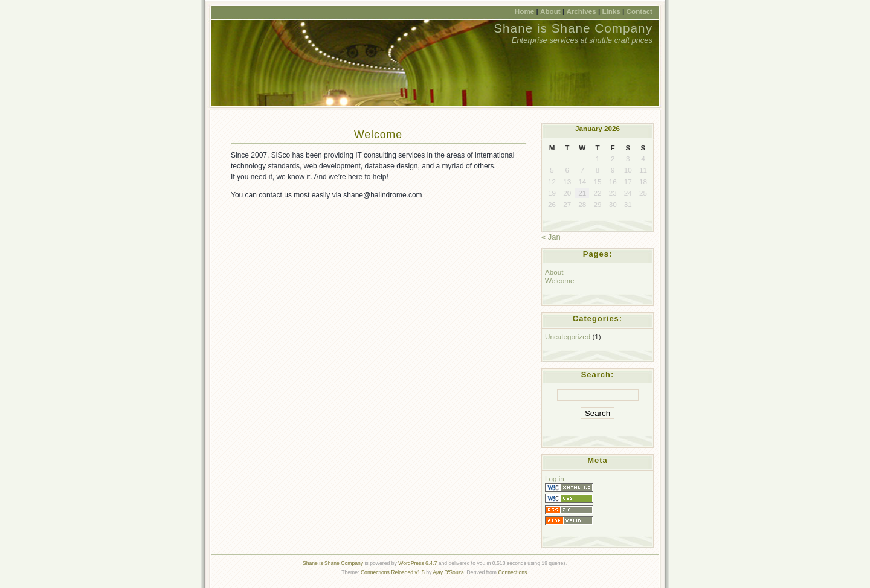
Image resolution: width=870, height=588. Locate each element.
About (550, 11)
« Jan (551, 237)
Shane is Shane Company (573, 28)
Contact (640, 11)
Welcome (378, 135)
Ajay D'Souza (448, 572)
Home (524, 11)
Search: (598, 375)
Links (611, 11)
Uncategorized (568, 337)
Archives (581, 11)
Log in (555, 478)
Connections (512, 572)
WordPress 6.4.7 (417, 563)
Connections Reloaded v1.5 (393, 572)
